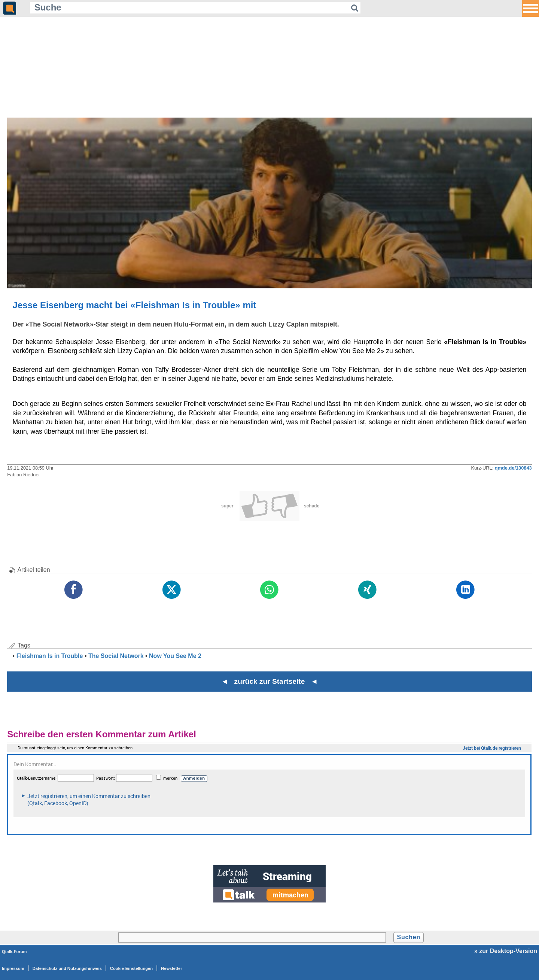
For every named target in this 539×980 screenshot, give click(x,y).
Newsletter (172, 968)
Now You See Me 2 (175, 656)
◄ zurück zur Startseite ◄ (270, 681)
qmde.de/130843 (513, 468)
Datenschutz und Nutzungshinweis (67, 968)
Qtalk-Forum (14, 952)
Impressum (13, 968)
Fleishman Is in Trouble (50, 656)
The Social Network (116, 656)
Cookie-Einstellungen (131, 968)
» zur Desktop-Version (506, 951)
